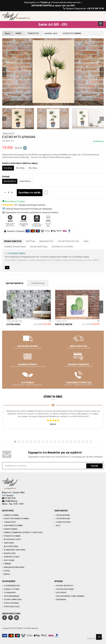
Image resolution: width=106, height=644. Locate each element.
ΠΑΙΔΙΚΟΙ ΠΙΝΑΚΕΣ (11, 529)
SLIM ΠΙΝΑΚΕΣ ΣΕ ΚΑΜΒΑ (13, 525)
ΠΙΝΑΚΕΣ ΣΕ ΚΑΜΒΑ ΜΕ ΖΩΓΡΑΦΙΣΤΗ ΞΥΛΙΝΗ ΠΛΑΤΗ (23, 532)
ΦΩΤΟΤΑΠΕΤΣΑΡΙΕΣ (11, 546)
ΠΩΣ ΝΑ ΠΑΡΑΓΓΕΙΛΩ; (39, 247)
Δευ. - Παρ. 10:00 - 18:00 (13, 504)
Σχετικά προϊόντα (14, 283)
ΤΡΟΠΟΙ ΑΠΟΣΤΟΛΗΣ (12, 607)
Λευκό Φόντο (25, 181)
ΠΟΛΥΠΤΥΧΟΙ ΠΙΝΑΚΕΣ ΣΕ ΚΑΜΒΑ (16, 519)
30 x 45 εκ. (33, 168)
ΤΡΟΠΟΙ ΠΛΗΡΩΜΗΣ (11, 603)
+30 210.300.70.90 (95, 8)
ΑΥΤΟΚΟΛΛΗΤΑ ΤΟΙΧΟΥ (12, 539)
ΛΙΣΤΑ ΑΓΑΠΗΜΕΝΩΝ (12, 596)
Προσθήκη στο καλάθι (30, 193)
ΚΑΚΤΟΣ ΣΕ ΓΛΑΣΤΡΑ (64, 324)
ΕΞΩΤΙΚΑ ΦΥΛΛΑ (13, 324)
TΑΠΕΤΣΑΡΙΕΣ (9, 543)
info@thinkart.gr (10, 501)
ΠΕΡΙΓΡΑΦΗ (30, 241)
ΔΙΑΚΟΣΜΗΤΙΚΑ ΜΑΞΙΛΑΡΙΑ (14, 567)
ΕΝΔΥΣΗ (7, 574)
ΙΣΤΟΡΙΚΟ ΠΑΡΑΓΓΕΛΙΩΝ (13, 599)
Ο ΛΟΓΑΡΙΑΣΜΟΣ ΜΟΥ (12, 586)
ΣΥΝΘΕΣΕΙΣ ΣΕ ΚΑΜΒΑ (12, 536)
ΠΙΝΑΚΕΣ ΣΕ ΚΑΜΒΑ (11, 515)
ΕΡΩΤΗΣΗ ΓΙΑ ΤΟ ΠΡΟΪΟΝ (62, 247)
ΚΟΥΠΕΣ (7, 571)
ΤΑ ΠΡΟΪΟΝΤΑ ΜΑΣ (63, 519)
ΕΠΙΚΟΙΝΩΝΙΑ (61, 599)
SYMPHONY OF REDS (12, 557)
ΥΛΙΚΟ (86, 241)
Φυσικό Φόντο (10, 181)
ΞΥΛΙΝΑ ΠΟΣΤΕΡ (10, 522)
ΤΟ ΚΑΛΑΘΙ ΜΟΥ (10, 593)
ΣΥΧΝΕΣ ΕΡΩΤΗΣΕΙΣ (64, 522)
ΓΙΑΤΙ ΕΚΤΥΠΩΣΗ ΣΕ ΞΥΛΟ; (68, 241)
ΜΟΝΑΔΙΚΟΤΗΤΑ (46, 241)
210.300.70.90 (9, 498)
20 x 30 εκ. (21, 168)
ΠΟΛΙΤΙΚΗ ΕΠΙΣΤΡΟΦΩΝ (65, 589)
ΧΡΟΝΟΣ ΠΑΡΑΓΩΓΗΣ (13, 241)
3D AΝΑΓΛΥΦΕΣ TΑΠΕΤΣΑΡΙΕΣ (15, 550)
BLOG (58, 525)
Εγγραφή (94, 466)
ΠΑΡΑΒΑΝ (7, 564)
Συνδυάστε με (38, 283)
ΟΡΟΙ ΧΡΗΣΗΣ (61, 593)
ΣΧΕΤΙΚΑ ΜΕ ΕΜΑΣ (63, 515)
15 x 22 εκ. (8, 168)
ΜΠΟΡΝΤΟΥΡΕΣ (10, 553)
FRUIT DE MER (9, 560)
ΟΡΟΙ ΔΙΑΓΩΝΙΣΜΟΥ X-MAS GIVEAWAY (70, 596)
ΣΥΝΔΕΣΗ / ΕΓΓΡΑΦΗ (12, 589)
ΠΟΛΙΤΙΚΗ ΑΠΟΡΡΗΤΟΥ (65, 586)
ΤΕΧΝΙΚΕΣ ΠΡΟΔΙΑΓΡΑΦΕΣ (15, 247)
